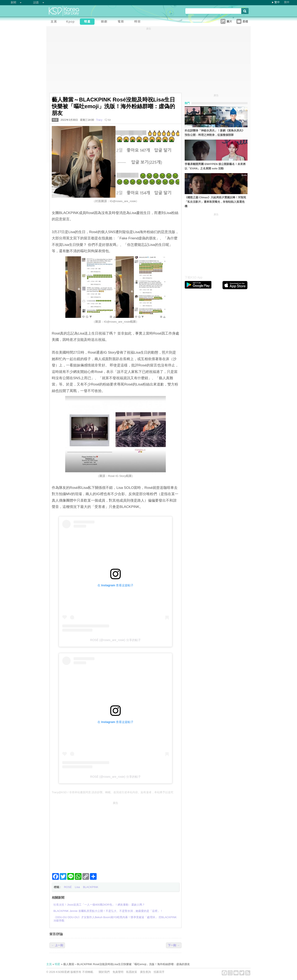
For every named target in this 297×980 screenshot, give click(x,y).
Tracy (99, 120)
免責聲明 (118, 972)
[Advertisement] (115, 836)
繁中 (277, 2)
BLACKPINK (91, 887)
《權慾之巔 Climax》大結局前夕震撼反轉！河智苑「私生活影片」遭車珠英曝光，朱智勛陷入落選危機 (215, 202)
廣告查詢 (145, 972)
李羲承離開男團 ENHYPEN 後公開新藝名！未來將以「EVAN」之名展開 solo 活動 (215, 166)
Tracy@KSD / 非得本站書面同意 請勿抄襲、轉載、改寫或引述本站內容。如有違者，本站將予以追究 (113, 792)
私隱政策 (132, 972)
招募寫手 (159, 972)
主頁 (49, 964)
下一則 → (174, 945)
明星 (55, 120)
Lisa (77, 887)
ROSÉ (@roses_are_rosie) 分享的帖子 (115, 640)
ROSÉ (68, 887)
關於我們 (104, 972)
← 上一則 (57, 945)
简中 (287, 2)
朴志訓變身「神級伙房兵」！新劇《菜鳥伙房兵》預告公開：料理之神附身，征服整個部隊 (215, 133)
